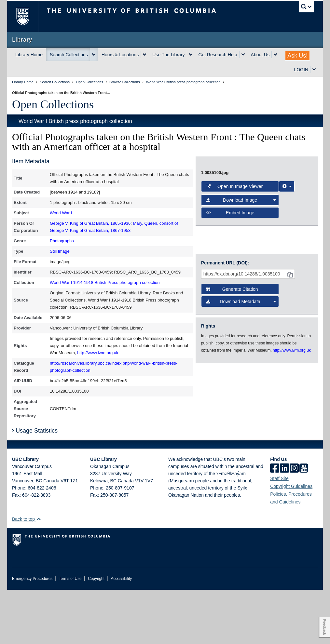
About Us (260, 55)
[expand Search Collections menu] (94, 55)
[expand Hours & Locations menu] (144, 55)
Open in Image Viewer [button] (234, 326)
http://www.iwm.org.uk (98, 353)
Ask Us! (297, 56)
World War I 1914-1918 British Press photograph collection (105, 282)
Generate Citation (232, 403)
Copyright (96, 633)
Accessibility (121, 633)
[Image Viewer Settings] (287, 326)
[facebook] (275, 523)
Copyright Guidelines (291, 541)
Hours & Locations (120, 55)
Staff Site (279, 533)
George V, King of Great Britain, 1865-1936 (90, 223)
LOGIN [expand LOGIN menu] (301, 70)
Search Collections (69, 55)
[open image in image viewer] (257, 235)
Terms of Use (70, 633)
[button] (39, 573)
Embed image (230, 353)
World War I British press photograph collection (75, 121)
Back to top (27, 573)
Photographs (62, 241)
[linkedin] (284, 523)
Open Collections (53, 104)
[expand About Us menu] (275, 55)
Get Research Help (218, 55)
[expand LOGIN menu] (314, 70)
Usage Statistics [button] (35, 485)
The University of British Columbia (27, 16)
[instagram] (294, 523)
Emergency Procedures (32, 633)
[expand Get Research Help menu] (243, 55)
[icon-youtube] (304, 523)
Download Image (241, 340)
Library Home (29, 55)
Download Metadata (241, 416)
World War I (61, 213)
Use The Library (168, 55)
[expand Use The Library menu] (191, 55)
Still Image (60, 251)
